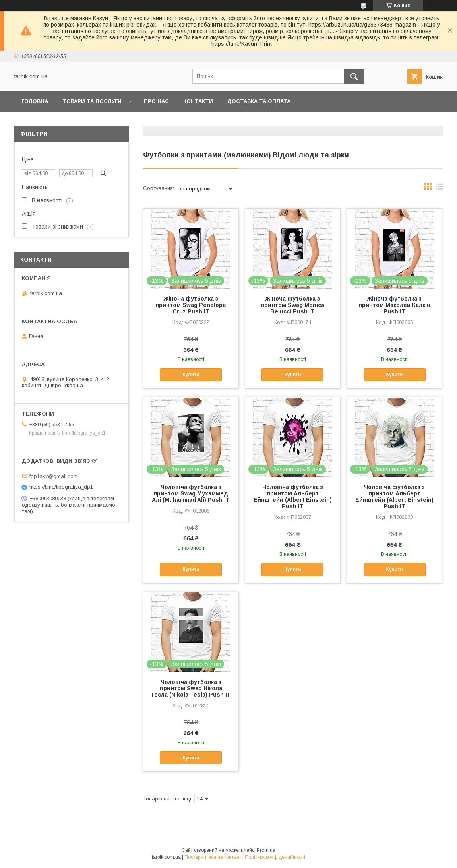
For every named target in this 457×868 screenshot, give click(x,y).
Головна (35, 101)
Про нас (156, 101)
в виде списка (439, 188)
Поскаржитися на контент (213, 857)
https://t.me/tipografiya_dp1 (61, 487)
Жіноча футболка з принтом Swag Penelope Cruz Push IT (191, 305)
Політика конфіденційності (275, 857)
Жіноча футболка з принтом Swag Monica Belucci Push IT (292, 305)
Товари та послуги (92, 101)
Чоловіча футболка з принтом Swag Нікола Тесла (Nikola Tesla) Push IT (191, 688)
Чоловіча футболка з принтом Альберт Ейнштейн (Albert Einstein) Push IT (293, 497)
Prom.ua (266, 850)
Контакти (198, 101)
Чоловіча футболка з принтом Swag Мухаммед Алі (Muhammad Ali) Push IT (191, 493)
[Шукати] (354, 76)
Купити (191, 375)
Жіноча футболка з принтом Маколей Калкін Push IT (394, 305)
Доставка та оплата (259, 101)
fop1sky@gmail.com (54, 476)
